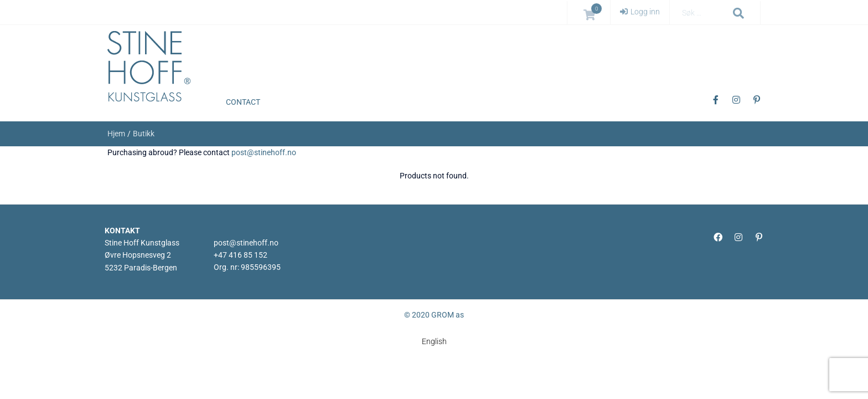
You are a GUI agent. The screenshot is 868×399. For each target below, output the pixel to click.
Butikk (144, 134)
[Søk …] (703, 13)
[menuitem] (434, 341)
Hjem (116, 134)
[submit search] (739, 13)
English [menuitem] (434, 342)
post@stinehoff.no (264, 152)
